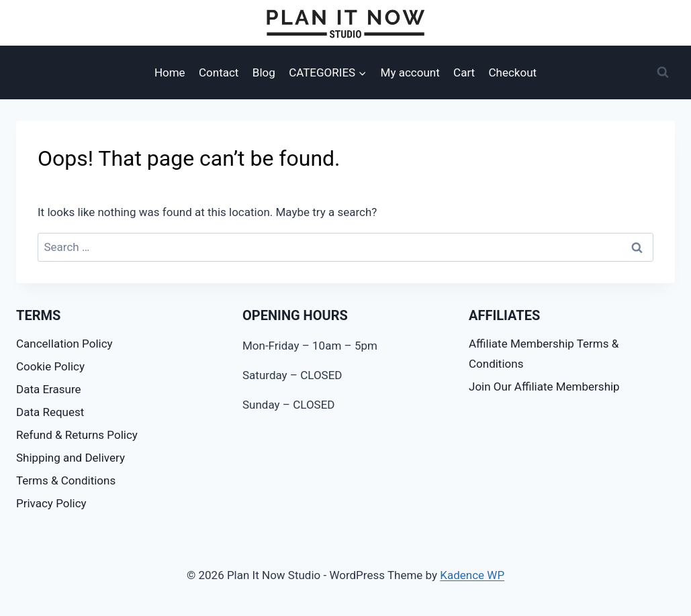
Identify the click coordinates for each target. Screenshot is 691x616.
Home (170, 72)
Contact (219, 72)
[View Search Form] (663, 72)
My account (410, 72)
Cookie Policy (50, 366)
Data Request (50, 412)
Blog (264, 72)
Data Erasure (49, 389)
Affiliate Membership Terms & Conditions (544, 354)
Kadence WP (472, 575)
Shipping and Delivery (71, 458)
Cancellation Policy (64, 344)
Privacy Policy (51, 503)
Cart (464, 72)
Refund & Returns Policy (77, 435)
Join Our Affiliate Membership (544, 387)
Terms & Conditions (66, 480)
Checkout (513, 72)
